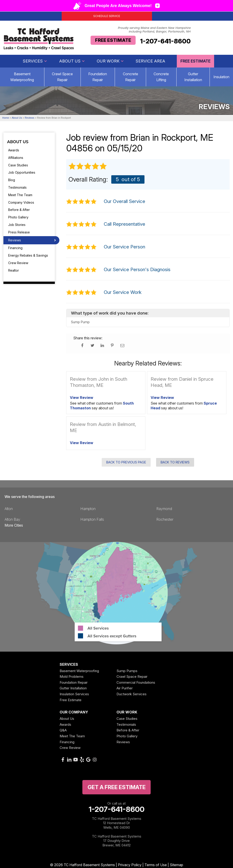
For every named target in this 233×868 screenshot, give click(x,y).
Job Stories (17, 225)
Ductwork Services (132, 694)
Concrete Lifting (161, 77)
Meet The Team (20, 195)
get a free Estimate (117, 787)
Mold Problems (72, 677)
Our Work (110, 61)
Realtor (14, 270)
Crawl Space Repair (62, 77)
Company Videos (21, 202)
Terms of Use (156, 865)
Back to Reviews (175, 462)
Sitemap (176, 865)
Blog (12, 180)
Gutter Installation (193, 77)
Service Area (150, 61)
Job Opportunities (22, 172)
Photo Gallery (18, 217)
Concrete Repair (130, 77)
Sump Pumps (127, 671)
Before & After (19, 210)
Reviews (15, 240)
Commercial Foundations (136, 682)
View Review (82, 398)
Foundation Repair (98, 77)
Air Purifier (125, 688)
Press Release (19, 232)
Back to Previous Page (126, 462)
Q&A (63, 730)
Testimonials (17, 187)
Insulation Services (74, 694)
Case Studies (18, 165)
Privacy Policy (130, 865)
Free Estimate (113, 40)
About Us (72, 61)
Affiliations (16, 158)
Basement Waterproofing (79, 671)
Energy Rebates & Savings (28, 255)
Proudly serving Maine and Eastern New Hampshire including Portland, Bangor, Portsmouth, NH (154, 30)
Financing (15, 248)
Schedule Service (107, 16)
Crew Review (18, 263)
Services (35, 61)
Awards (14, 150)
